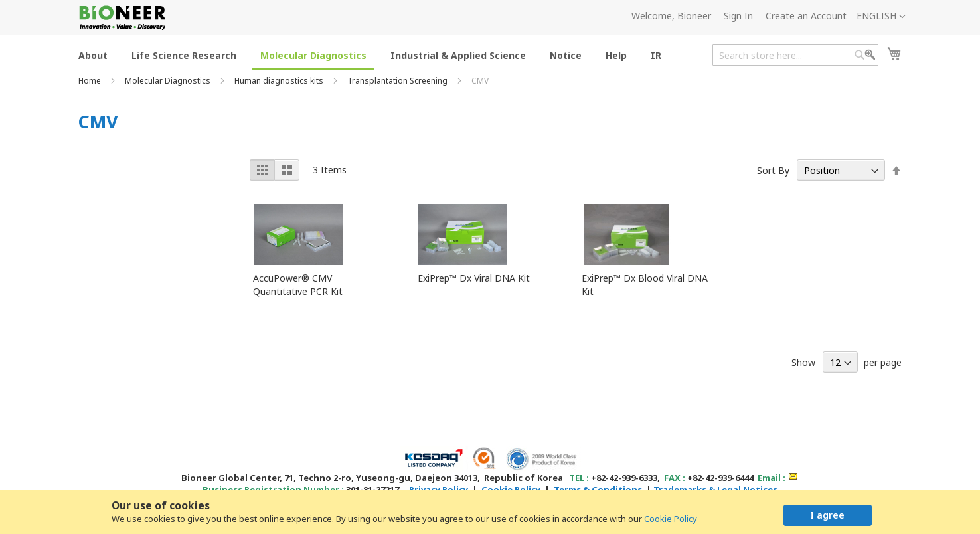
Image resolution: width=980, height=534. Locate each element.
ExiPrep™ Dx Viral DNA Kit (474, 278)
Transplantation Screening (398, 81)
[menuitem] (93, 55)
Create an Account (806, 16)
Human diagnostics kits (280, 81)
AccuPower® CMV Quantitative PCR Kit (298, 285)
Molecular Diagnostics (169, 81)
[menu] (374, 55)
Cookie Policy (671, 519)
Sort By (773, 170)
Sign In (738, 16)
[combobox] (795, 55)
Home (91, 81)
